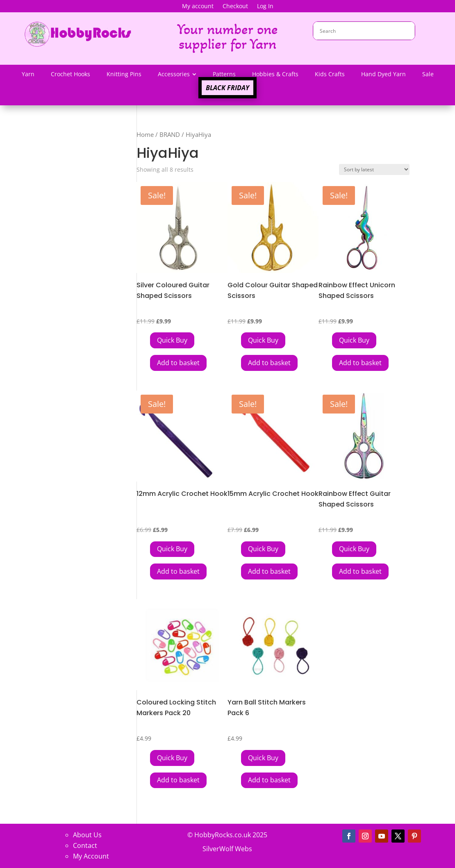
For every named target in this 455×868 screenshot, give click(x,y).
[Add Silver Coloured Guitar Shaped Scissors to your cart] (172, 340)
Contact (85, 845)
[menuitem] (28, 74)
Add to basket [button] (178, 363)
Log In (265, 7)
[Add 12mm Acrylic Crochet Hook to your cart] (172, 549)
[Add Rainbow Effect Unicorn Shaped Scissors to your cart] (354, 340)
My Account (91, 856)
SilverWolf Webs (227, 849)
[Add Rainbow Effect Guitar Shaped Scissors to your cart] (354, 549)
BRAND (170, 134)
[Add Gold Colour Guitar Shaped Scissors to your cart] (263, 340)
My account (198, 7)
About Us (87, 835)
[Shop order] (374, 169)
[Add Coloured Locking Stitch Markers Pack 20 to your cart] (172, 758)
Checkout (235, 7)
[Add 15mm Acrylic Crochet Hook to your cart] (263, 549)
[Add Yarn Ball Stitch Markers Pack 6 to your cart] (263, 758)
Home (145, 134)
